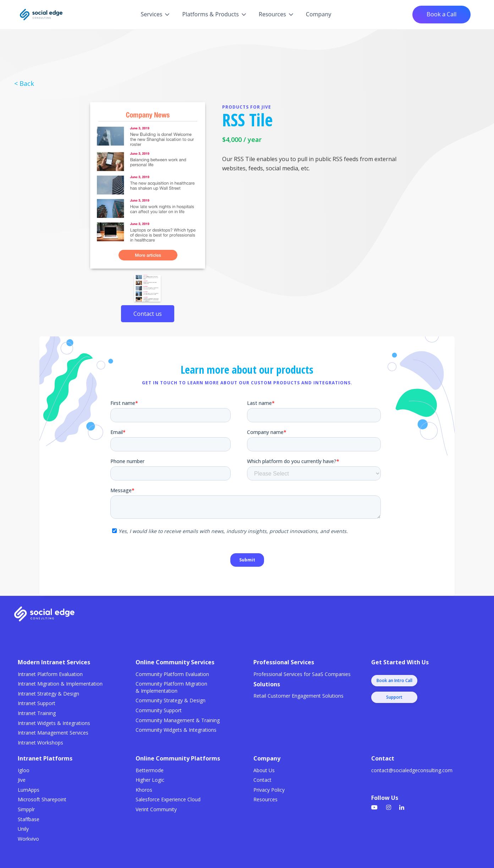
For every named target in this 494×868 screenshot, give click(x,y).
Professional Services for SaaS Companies (302, 674)
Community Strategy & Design (171, 700)
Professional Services (284, 662)
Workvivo (28, 839)
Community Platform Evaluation (172, 674)
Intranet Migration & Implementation (60, 684)
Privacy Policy (269, 790)
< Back (24, 83)
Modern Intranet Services (54, 662)
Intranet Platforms (45, 758)
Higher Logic (150, 780)
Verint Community (156, 809)
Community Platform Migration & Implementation (171, 687)
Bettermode (150, 770)
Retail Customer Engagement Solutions (298, 696)
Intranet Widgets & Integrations (54, 723)
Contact (262, 780)
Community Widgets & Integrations (176, 730)
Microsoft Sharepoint (42, 799)
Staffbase (29, 819)
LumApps (29, 790)
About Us (264, 770)
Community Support (159, 710)
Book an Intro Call (394, 680)
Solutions (267, 684)
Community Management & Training (178, 720)
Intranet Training (37, 713)
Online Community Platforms (178, 758)
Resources (265, 799)
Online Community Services (175, 662)
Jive (22, 780)
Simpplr (26, 809)
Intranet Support (37, 703)
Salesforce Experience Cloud (168, 799)
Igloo (24, 770)
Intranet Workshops (40, 743)
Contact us (148, 314)
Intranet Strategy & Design (48, 694)
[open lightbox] (148, 185)
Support (394, 697)
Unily (23, 829)
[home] (41, 15)
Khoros (144, 790)
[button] (156, 15)
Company (319, 14)
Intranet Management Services (53, 733)
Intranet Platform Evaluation (50, 674)
